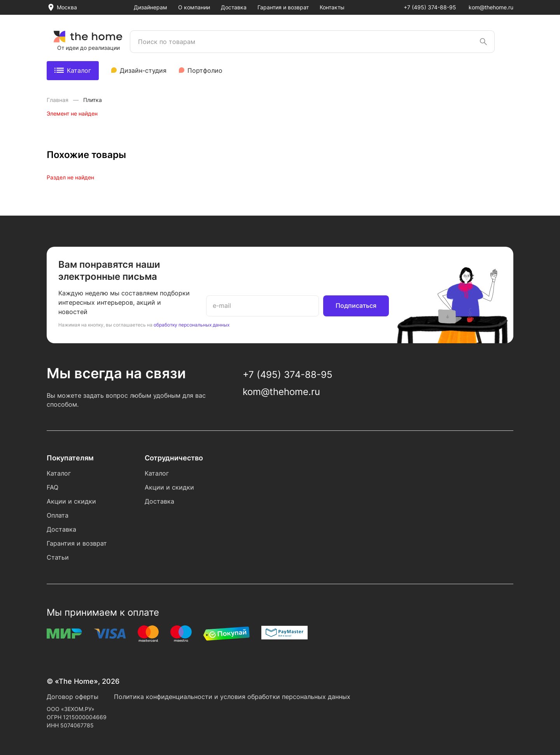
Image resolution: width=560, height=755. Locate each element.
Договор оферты (73, 697)
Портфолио (205, 70)
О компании (194, 7)
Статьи (58, 557)
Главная (58, 100)
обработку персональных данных (192, 325)
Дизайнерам (150, 7)
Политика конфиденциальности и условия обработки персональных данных (232, 697)
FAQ (52, 487)
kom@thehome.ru (491, 7)
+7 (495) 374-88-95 (430, 7)
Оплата (58, 515)
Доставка (234, 7)
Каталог (73, 70)
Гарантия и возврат (283, 7)
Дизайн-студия (143, 70)
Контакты (332, 7)
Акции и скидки (71, 501)
